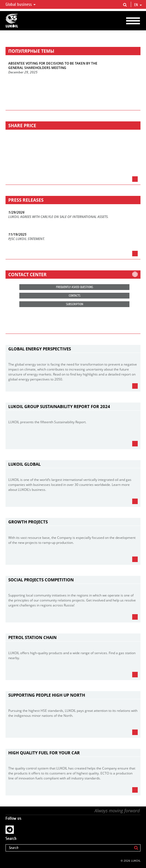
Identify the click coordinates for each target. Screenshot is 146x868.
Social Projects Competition (41, 580)
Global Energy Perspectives (40, 349)
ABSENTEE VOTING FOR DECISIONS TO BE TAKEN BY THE (53, 63)
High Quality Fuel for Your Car (44, 753)
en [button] (138, 5)
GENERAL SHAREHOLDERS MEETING (37, 68)
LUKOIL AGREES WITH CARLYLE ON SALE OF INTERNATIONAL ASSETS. (58, 217)
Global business (21, 4)
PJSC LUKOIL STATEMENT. (26, 239)
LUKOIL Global (24, 464)
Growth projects (28, 522)
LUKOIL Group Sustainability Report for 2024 (59, 406)
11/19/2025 (17, 235)
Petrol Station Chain (32, 637)
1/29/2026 (16, 212)
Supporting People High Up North (47, 695)
